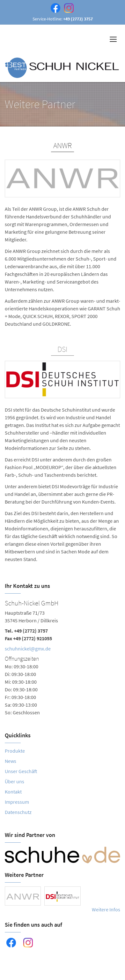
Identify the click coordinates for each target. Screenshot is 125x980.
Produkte (15, 751)
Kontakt (13, 792)
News (11, 761)
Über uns (15, 781)
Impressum (17, 802)
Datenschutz (18, 812)
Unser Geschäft (21, 771)
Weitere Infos (106, 909)
